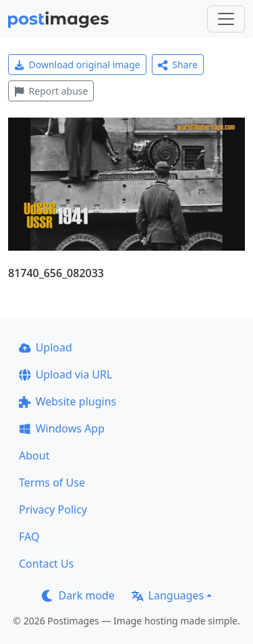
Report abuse (51, 91)
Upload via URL (65, 374)
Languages (168, 595)
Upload (46, 347)
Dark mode (78, 595)
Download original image (77, 65)
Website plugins (67, 401)
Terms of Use (52, 482)
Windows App (62, 428)
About (34, 455)
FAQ (29, 537)
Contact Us (46, 564)
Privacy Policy (53, 510)
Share (178, 65)
